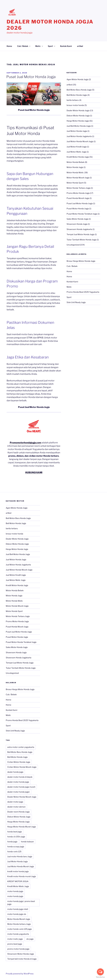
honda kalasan (27, 842)
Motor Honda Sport (75, 183)
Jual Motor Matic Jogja (76, 152)
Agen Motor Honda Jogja (77, 79)
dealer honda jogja (15, 772)
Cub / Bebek (24, 46)
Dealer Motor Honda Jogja (78, 110)
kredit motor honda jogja (18, 871)
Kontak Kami (66, 46)
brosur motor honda (75, 105)
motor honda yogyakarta (18, 934)
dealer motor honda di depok (20, 777)
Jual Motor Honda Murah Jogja (80, 141)
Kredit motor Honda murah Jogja (22, 876)
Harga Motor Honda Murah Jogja (22, 827)
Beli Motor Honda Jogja (77, 95)
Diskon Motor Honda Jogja (78, 116)
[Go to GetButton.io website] (100, 977)
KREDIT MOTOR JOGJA (18, 881)
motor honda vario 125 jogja (20, 929)
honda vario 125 (14, 851)
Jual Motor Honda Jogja (77, 131)
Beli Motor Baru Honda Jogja (79, 90)
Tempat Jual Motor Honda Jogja (80, 234)
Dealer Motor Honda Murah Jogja (22, 797)
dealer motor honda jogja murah (21, 787)
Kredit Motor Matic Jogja (18, 886)
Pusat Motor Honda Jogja (78, 209)
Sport (52, 46)
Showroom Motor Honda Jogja (21, 954)
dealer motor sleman (16, 807)
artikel (80, 46)
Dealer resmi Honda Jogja (18, 812)
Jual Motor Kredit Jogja (77, 147)
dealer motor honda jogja (18, 782)
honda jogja (12, 842)
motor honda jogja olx (17, 914)
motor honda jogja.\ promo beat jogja (21, 903)
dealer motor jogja (15, 802)
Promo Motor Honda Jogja (78, 193)
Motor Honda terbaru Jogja (19, 924)
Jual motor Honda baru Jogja (20, 856)
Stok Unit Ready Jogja (76, 302)
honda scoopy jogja (16, 847)
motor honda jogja (15, 891)
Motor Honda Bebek (75, 162)
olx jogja (30, 939)
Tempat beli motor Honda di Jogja (22, 959)
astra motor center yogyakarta (21, 747)
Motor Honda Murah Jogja (78, 178)
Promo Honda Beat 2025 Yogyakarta (83, 292)
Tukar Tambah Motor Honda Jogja (81, 240)
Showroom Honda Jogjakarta (79, 229)
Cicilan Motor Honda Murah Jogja (22, 767)
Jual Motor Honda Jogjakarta (79, 136)
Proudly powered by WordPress (20, 974)
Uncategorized (73, 245)
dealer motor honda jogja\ (19, 792)
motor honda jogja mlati (18, 909)
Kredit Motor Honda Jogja (78, 157)
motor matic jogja (15, 939)
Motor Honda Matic (75, 172)
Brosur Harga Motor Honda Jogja (81, 261)
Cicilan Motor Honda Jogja (19, 762)
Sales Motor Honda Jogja (77, 219)
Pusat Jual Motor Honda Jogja (31, 77)
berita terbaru (73, 100)
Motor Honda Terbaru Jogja (79, 188)
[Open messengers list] (100, 972)
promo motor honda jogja (18, 949)
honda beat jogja (15, 832)
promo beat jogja (15, 944)
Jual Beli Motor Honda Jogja (79, 126)
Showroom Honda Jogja (77, 224)
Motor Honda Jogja (75, 167)
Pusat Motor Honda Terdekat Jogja (82, 214)
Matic (39, 46)
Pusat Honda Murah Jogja (78, 198)
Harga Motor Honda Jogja (78, 121)
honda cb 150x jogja (16, 837)
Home (9, 46)
